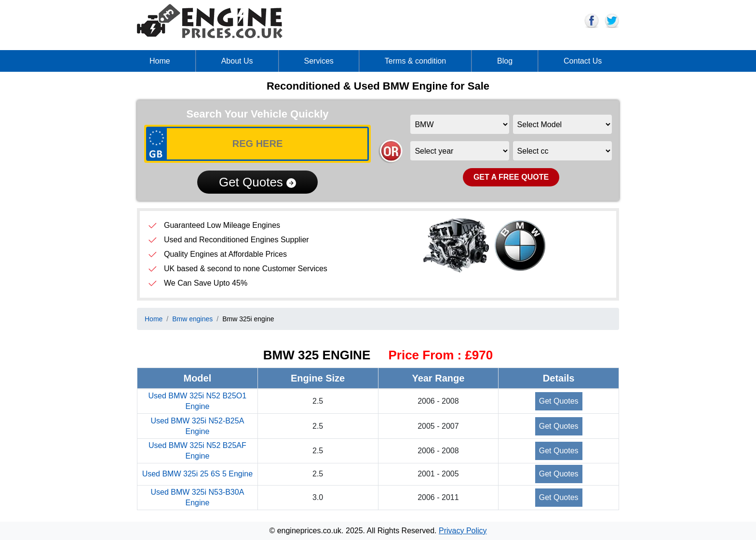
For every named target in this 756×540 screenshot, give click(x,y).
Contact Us (583, 61)
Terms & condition (415, 61)
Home (160, 61)
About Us (237, 61)
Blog (505, 61)
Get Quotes (257, 182)
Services (319, 61)
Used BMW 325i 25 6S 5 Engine (197, 474)
